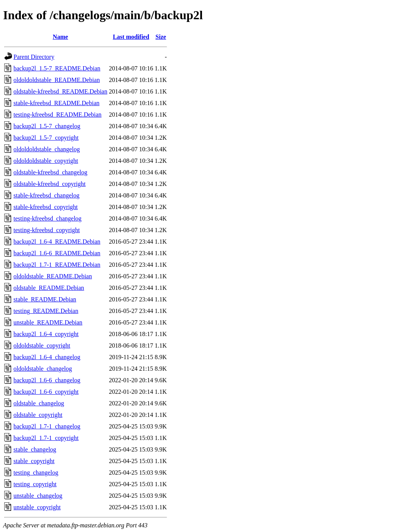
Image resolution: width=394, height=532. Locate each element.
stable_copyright (34, 461)
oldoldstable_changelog (43, 369)
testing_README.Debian (46, 311)
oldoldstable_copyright (42, 345)
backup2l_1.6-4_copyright (46, 334)
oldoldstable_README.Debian (53, 276)
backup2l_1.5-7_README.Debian (57, 68)
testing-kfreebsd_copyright (47, 230)
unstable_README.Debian (48, 322)
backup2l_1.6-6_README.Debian (57, 253)
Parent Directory (34, 57)
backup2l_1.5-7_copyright (46, 138)
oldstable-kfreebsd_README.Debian (60, 91)
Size (161, 37)
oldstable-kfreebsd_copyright (50, 184)
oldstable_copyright (38, 415)
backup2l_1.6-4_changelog (47, 357)
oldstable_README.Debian (49, 288)
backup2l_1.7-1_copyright (46, 438)
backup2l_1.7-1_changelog (47, 426)
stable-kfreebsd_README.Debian (57, 103)
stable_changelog (35, 449)
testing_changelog (36, 473)
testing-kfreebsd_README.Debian (58, 115)
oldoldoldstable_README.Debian (57, 80)
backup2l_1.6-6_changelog (47, 380)
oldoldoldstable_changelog (47, 149)
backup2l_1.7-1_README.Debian (57, 265)
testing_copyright (35, 484)
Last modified (131, 37)
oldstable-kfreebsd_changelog (50, 172)
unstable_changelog (38, 496)
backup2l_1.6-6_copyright (46, 392)
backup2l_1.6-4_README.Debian (57, 242)
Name (60, 37)
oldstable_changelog (39, 403)
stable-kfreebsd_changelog (46, 195)
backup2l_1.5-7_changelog (47, 126)
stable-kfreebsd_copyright (46, 207)
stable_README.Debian (45, 299)
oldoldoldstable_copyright (46, 161)
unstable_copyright (37, 507)
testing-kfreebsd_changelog (48, 218)
